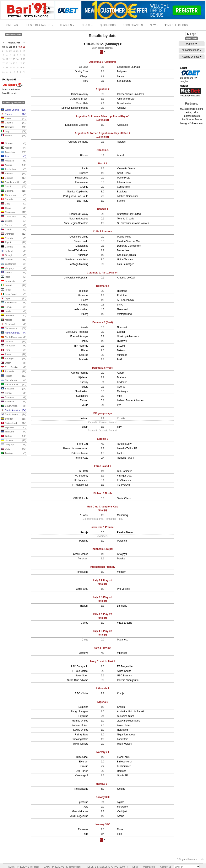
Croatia (14, 221)
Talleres (121, 142)
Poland (14, 355)
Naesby (84, 382)
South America (14, 410)
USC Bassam (125, 676)
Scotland (14, 389)
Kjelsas (121, 789)
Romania (14, 372)
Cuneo (84, 623)
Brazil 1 (103, 164)
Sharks (121, 707)
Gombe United (80, 721)
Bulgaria (14, 191)
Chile (14, 204)
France (14, 136)
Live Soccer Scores (192, 119)
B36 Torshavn (125, 471)
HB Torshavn (81, 480)
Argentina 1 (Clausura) (103, 62)
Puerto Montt (124, 237)
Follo (120, 834)
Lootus (121, 453)
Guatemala (14, 264)
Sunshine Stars (126, 716)
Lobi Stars (123, 739)
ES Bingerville (125, 666)
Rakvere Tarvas (79, 453)
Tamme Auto (81, 458)
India (14, 277)
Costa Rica (14, 217)
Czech (14, 230)
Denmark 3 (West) (102, 368)
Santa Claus (124, 498)
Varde (85, 405)
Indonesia (14, 281)
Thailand (14, 432)
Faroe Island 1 (103, 466)
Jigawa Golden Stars (129, 721)
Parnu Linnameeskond (76, 448)
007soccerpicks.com (192, 109)
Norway (14, 342)
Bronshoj (83, 295)
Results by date (191, 57)
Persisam (83, 559)
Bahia (85, 169)
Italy (14, 132)
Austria (14, 165)
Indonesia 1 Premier (103, 527)
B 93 (120, 360)
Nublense (83, 255)
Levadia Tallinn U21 (128, 448)
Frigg (85, 834)
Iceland (14, 273)
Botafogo (122, 192)
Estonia (14, 247)
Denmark (14, 234)
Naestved (122, 309)
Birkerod (122, 350)
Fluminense (82, 182)
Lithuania (14, 316)
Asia (14, 156)
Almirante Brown (126, 99)
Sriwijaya (122, 554)
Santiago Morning (78, 264)
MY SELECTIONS (176, 25)
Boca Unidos (124, 103)
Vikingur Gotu (125, 476)
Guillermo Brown (79, 99)
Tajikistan (14, 428)
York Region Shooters (76, 223)
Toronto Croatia (126, 219)
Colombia (14, 212)
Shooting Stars (80, 739)
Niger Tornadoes (126, 735)
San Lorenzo (124, 81)
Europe (14, 114)
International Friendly (103, 567)
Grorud (84, 766)
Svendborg (82, 396)
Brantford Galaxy (79, 214)
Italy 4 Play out (103, 648)
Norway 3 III (103, 797)
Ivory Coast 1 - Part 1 (102, 661)
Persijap (84, 541)
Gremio (84, 187)
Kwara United (81, 730)
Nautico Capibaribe (77, 192)
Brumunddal (82, 757)
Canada (14, 199)
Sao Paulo (82, 201)
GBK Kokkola (81, 498)
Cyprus (14, 225)
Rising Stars (82, 735)
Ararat (121, 155)
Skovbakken (81, 391)
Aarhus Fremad (80, 373)
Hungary (14, 268)
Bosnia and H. (14, 182)
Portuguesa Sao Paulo (76, 196)
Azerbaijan (14, 169)
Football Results (191, 116)
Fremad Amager (79, 336)
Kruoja (121, 693)
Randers (83, 305)
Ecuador (14, 238)
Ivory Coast (14, 294)
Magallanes (82, 246)
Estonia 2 (102, 439)
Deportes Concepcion (129, 246)
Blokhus (84, 291)
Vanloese (122, 355)
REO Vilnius (81, 693)
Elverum (83, 762)
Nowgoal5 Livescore (191, 123)
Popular (192, 44)
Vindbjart (122, 811)
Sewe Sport (82, 676)
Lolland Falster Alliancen (131, 400)
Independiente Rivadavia (131, 94)
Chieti (85, 640)
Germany (14, 127)
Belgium (14, 178)
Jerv (86, 807)
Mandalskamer (80, 811)
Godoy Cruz (81, 71)
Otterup (121, 387)
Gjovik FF (122, 776)
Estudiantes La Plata (129, 67)
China (14, 208)
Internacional (124, 182)
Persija (84, 532)
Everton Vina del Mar (129, 241)
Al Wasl (84, 515)
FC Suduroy (81, 476)
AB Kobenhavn (125, 300)
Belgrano (122, 71)
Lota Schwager (125, 264)
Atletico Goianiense (128, 196)
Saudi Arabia (14, 385)
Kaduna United (80, 725)
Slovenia (14, 402)
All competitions (192, 50)
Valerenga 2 (82, 776)
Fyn (119, 405)
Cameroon (14, 195)
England (14, 123)
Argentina (14, 152)
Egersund (83, 802)
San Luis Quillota (127, 255)
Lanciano (122, 606)
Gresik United (81, 554)
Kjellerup (83, 377)
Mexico (14, 320)
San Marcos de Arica (77, 260)
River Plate (82, 103)
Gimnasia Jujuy (80, 94)
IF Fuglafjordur (80, 485)
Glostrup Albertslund (128, 336)
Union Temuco (125, 260)
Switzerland (14, 423)
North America (14, 333)
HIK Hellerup (81, 346)
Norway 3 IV (103, 824)
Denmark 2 (102, 286)
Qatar (14, 363)
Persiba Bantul (125, 532)
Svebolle (83, 360)
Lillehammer (124, 766)
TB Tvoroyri (124, 485)
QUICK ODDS (108, 25)
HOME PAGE (12, 25)
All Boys (84, 67)
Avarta (85, 327)
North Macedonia (14, 337)
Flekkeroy (123, 807)
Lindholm (122, 382)
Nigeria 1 (103, 702)
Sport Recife (124, 173)
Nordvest (122, 327)
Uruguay (14, 445)
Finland (14, 251)
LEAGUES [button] (67, 25)
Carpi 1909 (82, 589)
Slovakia (14, 398)
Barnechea (123, 250)
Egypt (14, 243)
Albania (14, 144)
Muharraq (122, 515)
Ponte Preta (124, 178)
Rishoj (85, 350)
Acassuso (123, 125)
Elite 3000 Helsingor (77, 332)
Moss (120, 829)
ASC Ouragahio (79, 666)
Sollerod (83, 355)
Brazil (14, 187)
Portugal (14, 359)
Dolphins (83, 707)
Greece (14, 260)
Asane (121, 816)
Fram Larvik (124, 757)
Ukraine (14, 441)
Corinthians (123, 187)
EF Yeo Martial (80, 671)
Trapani (84, 606)
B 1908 (121, 346)
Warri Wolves (124, 744)
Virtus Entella (124, 623)
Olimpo (84, 76)
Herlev (85, 341)
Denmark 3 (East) (103, 322)
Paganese (123, 640)
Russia (14, 376)
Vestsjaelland (124, 314)
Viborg (85, 314)
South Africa (14, 406)
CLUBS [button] (87, 25)
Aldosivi (121, 108)
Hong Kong (82, 572)
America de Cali (126, 278)
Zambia (14, 453)
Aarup (120, 373)
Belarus (14, 174)
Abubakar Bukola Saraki (131, 712)
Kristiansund (81, 789)
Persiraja (122, 541)
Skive (120, 305)
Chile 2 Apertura (103, 231)
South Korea (14, 415)
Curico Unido (81, 241)
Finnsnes (83, 829)
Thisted (84, 400)
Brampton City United (129, 214)
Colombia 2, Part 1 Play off (102, 273)
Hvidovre (122, 341)
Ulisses (84, 155)
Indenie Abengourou (128, 680)
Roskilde (122, 295)
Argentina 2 (103, 89)
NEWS (154, 25)
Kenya (14, 307)
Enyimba (83, 716)
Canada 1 (102, 209)
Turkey (14, 436)
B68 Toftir (83, 471)
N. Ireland (14, 324)
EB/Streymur (124, 480)
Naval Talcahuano (78, 250)
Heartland (123, 730)
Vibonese (122, 653)
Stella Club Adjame (78, 680)
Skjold (85, 387)
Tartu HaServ (124, 444)
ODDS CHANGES (133, 25)
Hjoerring (122, 291)
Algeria (14, 148)
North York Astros (79, 219)
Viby (120, 396)
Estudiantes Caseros (77, 125)
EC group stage (103, 413)
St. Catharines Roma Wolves (133, 223)
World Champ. (14, 110)
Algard (121, 802)
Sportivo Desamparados (75, 108)
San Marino (14, 380)
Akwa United (124, 725)
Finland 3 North (103, 493)
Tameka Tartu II (126, 458)
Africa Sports (124, 671)
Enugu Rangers (79, 712)
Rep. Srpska (14, 367)
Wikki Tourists (80, 744)
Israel (14, 290)
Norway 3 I (103, 752)
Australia (14, 161)
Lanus (121, 76)
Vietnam (122, 572)
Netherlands (14, 329)
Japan (14, 299)
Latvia (14, 311)
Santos (121, 201)
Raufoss (122, 771)
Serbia (14, 393)
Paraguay (14, 346)
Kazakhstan (14, 303)
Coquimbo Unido (79, 237)
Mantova (83, 653)
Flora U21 (83, 444)
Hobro (85, 300)
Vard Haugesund (79, 816)
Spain (14, 119)
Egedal (121, 332)
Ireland (14, 286)
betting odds (192, 112)
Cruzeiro (83, 173)
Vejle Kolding (81, 309)
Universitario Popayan (76, 278)
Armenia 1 (103, 150)
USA (14, 449)
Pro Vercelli (123, 589)
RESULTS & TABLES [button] (40, 25)
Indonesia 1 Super (102, 549)
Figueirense (82, 178)
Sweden (14, 419)
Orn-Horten (82, 771)
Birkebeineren (125, 762)
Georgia (14, 255)
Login (191, 34)
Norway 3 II (102, 784)
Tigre (85, 81)
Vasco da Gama (126, 169)
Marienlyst (123, 391)
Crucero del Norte (78, 142)
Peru (14, 350)
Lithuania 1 (102, 688)
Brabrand (122, 377)
